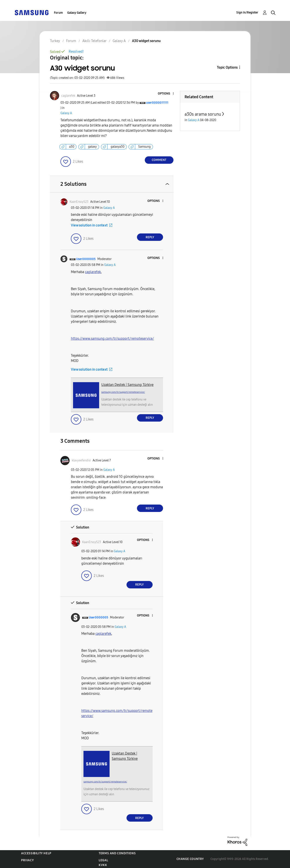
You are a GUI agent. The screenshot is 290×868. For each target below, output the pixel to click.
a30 (72, 147)
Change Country (190, 859)
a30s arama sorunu (203, 114)
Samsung (144, 147)
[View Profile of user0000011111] (157, 103)
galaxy (92, 147)
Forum (58, 13)
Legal (103, 860)
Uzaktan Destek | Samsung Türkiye (127, 385)
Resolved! (76, 52)
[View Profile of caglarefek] (68, 96)
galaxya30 (117, 147)
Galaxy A (66, 113)
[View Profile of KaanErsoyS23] (79, 202)
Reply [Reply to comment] (150, 237)
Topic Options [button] (227, 67)
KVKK (103, 865)
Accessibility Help (36, 853)
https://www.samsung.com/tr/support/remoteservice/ (112, 339)
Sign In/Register (247, 13)
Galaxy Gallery (77, 13)
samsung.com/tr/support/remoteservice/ (123, 392)
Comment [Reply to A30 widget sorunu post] (159, 160)
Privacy (27, 860)
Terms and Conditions (117, 853)
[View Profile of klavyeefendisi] (81, 460)
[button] (166, 94)
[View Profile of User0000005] (86, 259)
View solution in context (89, 225)
